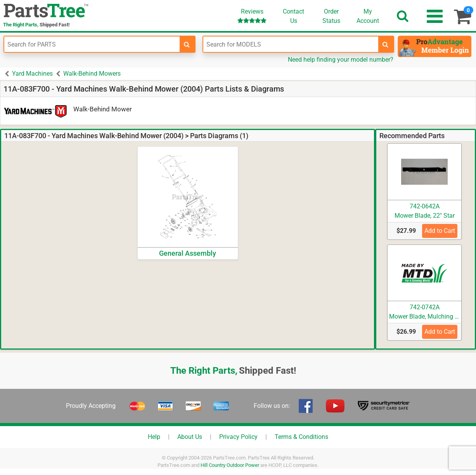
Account (368, 16)
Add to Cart (440, 231)
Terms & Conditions (301, 437)
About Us (190, 437)
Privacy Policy (238, 437)
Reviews (252, 16)
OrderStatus (331, 16)
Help (154, 437)
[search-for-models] (386, 44)
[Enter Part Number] (92, 44)
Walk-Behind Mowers (92, 74)
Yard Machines (32, 74)
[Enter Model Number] (291, 44)
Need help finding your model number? (341, 60)
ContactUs (293, 16)
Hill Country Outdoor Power (230, 465)
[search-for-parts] (187, 44)
